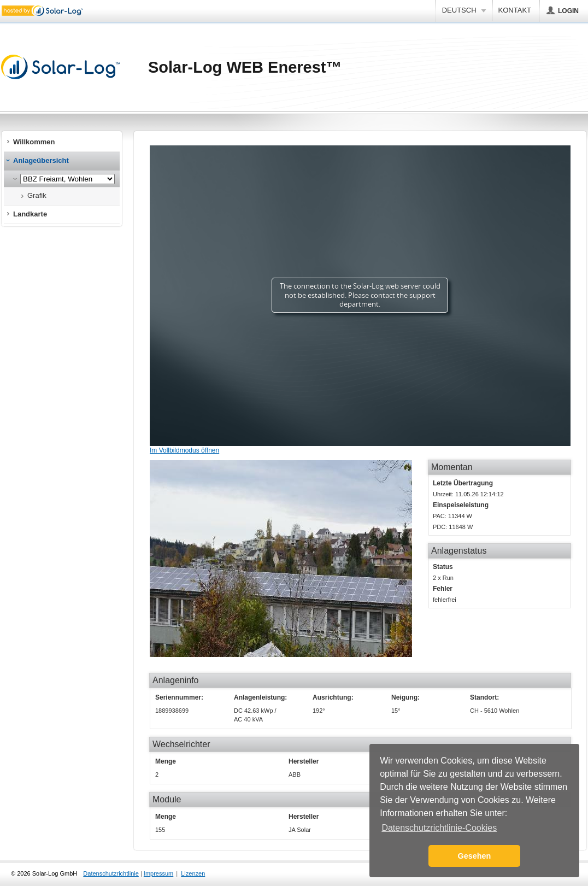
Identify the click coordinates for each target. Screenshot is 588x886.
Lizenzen (193, 873)
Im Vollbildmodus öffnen (184, 450)
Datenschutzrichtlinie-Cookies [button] (439, 828)
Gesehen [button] (475, 856)
